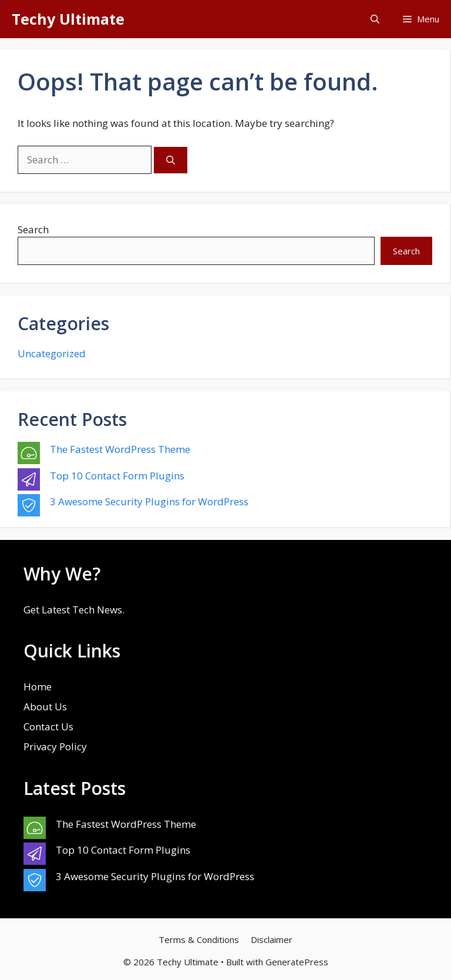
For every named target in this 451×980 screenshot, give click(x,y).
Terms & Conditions (199, 939)
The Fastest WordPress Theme (120, 449)
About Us (45, 707)
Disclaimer (272, 939)
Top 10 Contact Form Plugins (117, 476)
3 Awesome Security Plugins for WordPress (149, 501)
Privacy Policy (55, 746)
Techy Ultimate (68, 19)
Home (38, 687)
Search (33, 229)
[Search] (171, 160)
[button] (375, 19)
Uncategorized (52, 353)
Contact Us (48, 726)
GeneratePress (297, 962)
